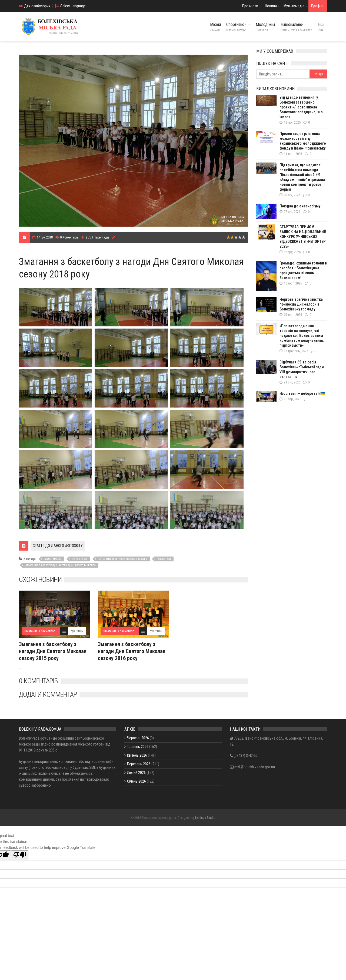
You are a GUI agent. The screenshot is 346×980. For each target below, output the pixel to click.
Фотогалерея (80, 559)
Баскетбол (164, 559)
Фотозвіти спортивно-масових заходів (123, 559)
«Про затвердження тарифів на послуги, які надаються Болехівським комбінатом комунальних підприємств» (302, 336)
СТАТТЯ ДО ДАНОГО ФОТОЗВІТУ (58, 546)
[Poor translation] (20, 855)
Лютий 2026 (136, 773)
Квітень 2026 (137, 755)
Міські (215, 27)
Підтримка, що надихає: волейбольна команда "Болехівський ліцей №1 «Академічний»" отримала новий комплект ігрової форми (302, 177)
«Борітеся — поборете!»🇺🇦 (302, 393)
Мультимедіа (294, 6)
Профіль (318, 6)
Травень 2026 (138, 747)
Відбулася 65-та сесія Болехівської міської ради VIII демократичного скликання (302, 369)
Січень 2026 (137, 781)
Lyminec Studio (205, 818)
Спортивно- (236, 27)
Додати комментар (48, 694)
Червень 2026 (138, 738)
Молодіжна (265, 27)
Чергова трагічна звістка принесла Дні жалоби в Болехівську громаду (301, 304)
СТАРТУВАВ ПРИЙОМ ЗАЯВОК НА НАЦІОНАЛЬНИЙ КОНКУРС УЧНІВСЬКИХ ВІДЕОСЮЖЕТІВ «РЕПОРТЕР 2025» (303, 237)
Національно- (296, 27)
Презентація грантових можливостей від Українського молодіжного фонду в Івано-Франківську (303, 141)
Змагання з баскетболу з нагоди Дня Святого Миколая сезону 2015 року (53, 651)
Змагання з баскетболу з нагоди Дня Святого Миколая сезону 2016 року (132, 651)
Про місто (250, 6)
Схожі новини (40, 580)
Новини (271, 6)
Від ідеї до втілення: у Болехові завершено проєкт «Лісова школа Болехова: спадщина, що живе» (301, 107)
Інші (321, 27)
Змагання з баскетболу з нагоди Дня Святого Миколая (61, 565)
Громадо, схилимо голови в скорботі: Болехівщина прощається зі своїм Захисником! (303, 270)
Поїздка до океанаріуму (300, 206)
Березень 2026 (139, 764)
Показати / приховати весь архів (150, 796)
